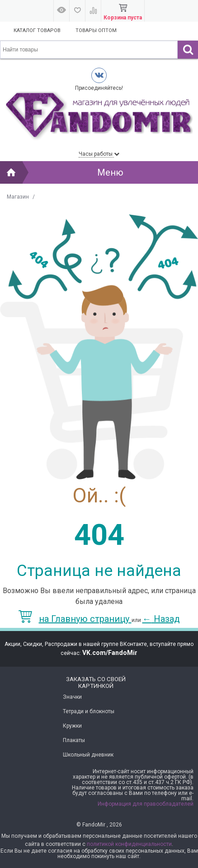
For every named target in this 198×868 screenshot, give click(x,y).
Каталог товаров (37, 30)
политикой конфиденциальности (129, 844)
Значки (72, 697)
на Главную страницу (75, 619)
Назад (161, 619)
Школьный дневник (88, 755)
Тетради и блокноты (89, 711)
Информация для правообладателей (146, 804)
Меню (110, 172)
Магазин (18, 197)
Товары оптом (96, 30)
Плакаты (74, 740)
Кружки (72, 726)
